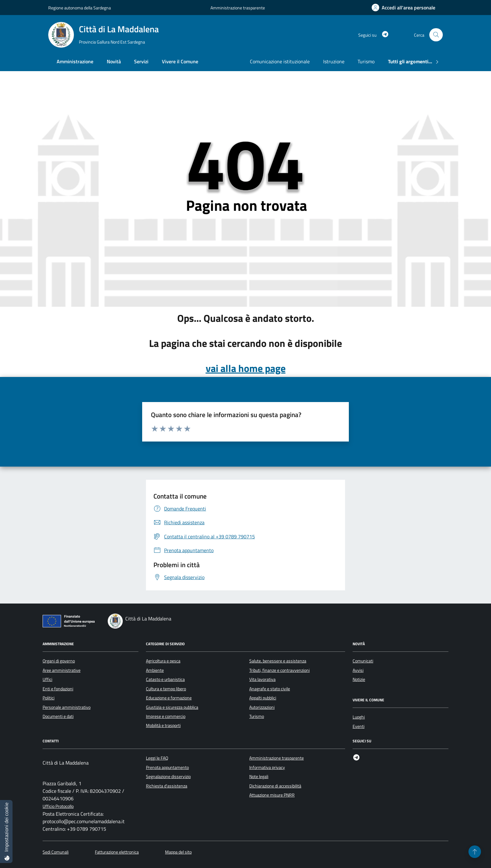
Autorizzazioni (262, 707)
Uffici (47, 679)
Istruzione (334, 61)
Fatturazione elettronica (117, 852)
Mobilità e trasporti (163, 725)
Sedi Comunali (56, 852)
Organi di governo (59, 661)
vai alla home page (246, 368)
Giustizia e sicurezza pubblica (172, 707)
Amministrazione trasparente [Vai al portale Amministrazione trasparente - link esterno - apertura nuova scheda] (238, 8)
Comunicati (363, 661)
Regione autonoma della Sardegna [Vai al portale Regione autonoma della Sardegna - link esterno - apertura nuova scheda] (80, 8)
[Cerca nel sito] (436, 35)
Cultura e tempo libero (166, 689)
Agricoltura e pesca (163, 661)
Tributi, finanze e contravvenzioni (279, 670)
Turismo (366, 61)
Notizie (359, 679)
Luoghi (359, 717)
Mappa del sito (178, 852)
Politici (49, 698)
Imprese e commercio (166, 716)
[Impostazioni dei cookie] (6, 831)
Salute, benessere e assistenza (278, 661)
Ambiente (155, 670)
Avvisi (358, 670)
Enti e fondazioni (58, 689)
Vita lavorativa (262, 679)
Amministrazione (75, 61)
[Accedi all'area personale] (403, 8)
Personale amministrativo (67, 707)
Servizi (141, 61)
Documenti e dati (58, 716)
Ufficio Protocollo (58, 806)
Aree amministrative (62, 670)
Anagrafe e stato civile (270, 689)
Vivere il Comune (180, 61)
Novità (114, 61)
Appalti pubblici (263, 698)
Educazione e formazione (169, 698)
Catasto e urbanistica (165, 679)
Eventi (359, 726)
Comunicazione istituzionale (280, 61)
